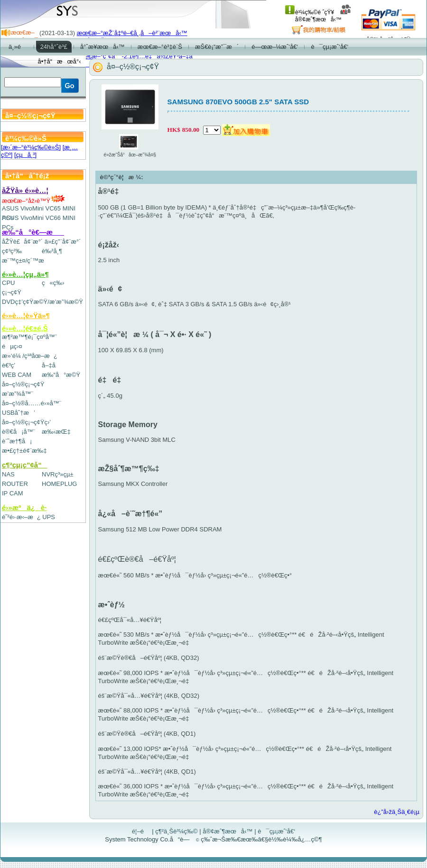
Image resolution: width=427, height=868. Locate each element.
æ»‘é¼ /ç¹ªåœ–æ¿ (30, 356)
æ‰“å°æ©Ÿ (61, 375)
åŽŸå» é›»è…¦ (25, 190)
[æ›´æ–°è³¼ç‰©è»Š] (31, 147)
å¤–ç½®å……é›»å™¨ (32, 403)
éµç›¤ (12, 346)
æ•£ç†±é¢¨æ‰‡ (24, 451)
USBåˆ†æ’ (18, 413)
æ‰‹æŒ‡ (56, 432)
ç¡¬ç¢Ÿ (12, 292)
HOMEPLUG (59, 484)
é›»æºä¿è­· (24, 507)
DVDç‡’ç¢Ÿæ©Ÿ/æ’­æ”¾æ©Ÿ (42, 302)
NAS (8, 474)
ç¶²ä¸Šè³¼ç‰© (176, 831)
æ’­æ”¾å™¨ (18, 394)
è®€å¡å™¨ (19, 432)
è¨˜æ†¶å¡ (17, 441)
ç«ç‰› (53, 283)
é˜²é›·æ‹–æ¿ (21, 517)
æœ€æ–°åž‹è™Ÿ (33, 201)
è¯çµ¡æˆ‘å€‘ (276, 831)
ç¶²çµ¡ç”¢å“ (25, 465)
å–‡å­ (51, 365)
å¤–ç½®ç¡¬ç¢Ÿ (23, 384)
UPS (49, 517)
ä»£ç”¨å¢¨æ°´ (63, 242)
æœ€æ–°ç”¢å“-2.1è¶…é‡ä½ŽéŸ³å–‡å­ (137, 56)
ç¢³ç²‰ (12, 251)
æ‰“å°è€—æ (33, 232)
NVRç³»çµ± (58, 474)
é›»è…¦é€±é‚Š (25, 328)
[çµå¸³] (25, 155)
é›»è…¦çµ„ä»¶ (25, 274)
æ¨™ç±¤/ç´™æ (27, 260)
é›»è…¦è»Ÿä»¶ (26, 315)
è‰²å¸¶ (52, 251)
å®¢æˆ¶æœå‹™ (323, 16)
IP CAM (13, 493)
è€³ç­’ (9, 365)
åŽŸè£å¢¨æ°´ (22, 242)
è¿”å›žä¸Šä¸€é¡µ (397, 812)
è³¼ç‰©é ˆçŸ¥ (310, 12)
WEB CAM (17, 375)
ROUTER (15, 484)
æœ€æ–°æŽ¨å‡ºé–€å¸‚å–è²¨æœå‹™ (132, 33)
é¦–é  (141, 831)
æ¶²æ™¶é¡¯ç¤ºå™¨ (29, 337)
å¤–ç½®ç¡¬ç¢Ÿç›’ (26, 422)
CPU (8, 283)
